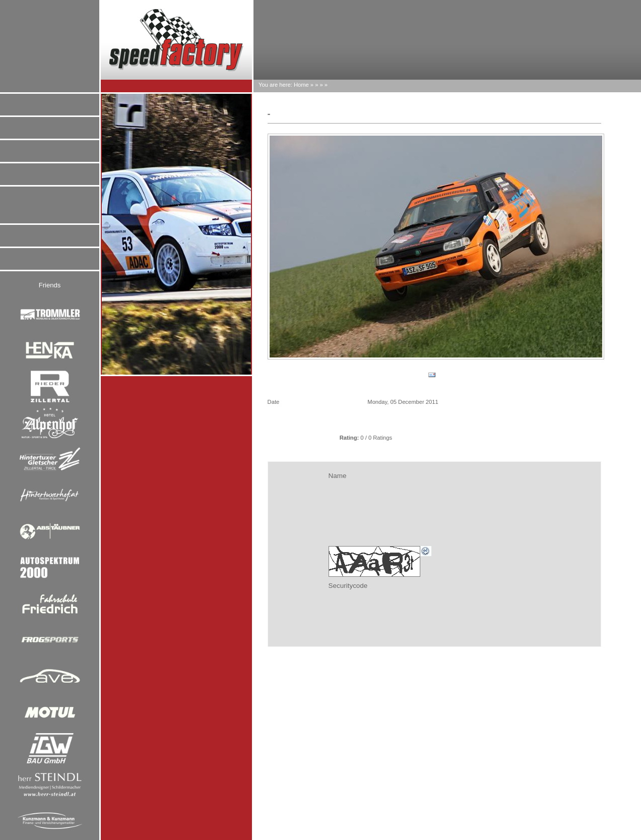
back (291, 375)
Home (301, 85)
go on (578, 375)
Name (338, 476)
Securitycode (348, 586)
